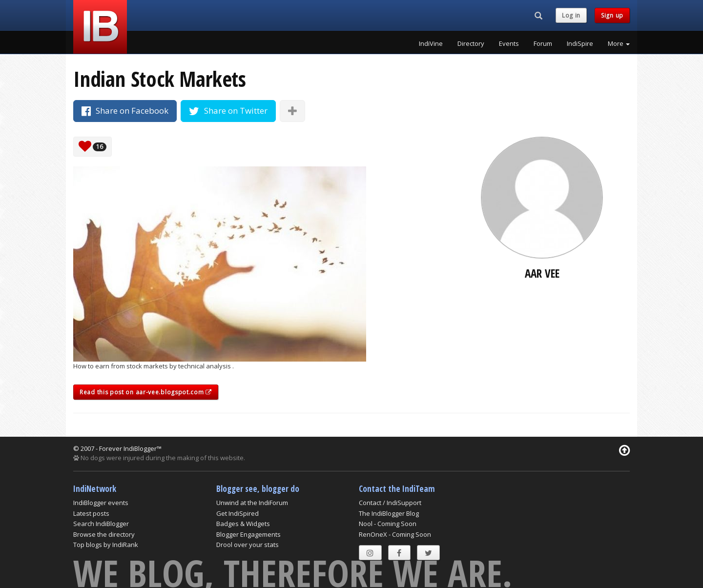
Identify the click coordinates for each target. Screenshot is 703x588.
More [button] (619, 43)
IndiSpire (580, 43)
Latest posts (91, 513)
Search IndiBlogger (101, 524)
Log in (571, 15)
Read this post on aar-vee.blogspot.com (146, 392)
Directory (471, 43)
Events (509, 43)
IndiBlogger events (101, 503)
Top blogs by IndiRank (106, 545)
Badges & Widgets (243, 524)
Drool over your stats (248, 545)
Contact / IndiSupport (390, 503)
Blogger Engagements (248, 534)
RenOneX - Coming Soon (395, 534)
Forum (543, 43)
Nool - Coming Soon (388, 524)
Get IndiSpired (238, 513)
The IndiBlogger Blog (389, 513)
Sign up (612, 15)
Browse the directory (104, 534)
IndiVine (431, 43)
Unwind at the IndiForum (252, 503)
